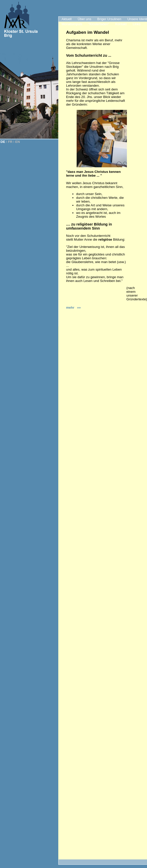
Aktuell (67, 19)
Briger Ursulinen (109, 19)
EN (18, 142)
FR (10, 142)
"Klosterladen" (99, 24)
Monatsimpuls (72, 24)
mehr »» (73, 308)
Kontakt (121, 24)
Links (137, 24)
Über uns (84, 19)
